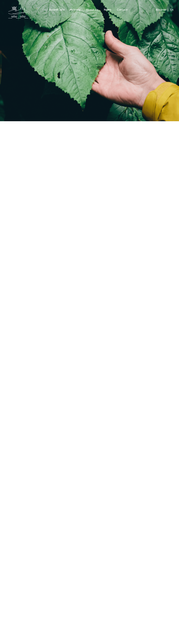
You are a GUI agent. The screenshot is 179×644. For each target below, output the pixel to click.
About (72, 572)
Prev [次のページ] (63, 526)
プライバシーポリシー (107, 630)
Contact (122, 10)
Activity (75, 10)
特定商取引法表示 (81, 630)
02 (41, 526)
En (172, 10)
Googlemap (61, 622)
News (108, 10)
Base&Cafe (57, 10)
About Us (92, 10)
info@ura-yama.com (115, 611)
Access (161, 10)
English (158, 572)
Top (19, 572)
